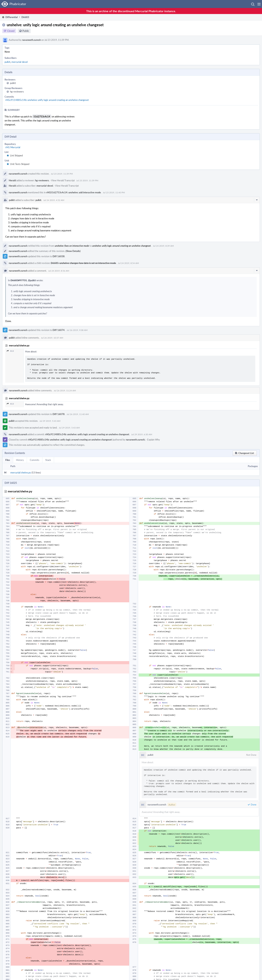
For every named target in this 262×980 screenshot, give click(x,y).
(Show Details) (73, 251)
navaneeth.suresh (31, 40)
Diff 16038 (59, 256)
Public (26, 31)
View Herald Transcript (63, 180)
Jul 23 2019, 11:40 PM (114, 192)
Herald (12, 180)
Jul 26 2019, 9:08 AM (77, 330)
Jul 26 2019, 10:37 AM (52, 338)
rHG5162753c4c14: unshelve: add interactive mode (74, 192)
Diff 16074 (59, 330)
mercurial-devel (20, 62)
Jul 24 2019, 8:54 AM (128, 263)
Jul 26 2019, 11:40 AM (78, 414)
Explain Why (154, 440)
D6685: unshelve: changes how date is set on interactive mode (83, 263)
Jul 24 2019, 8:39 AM (163, 246)
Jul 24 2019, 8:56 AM (59, 271)
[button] (259, 4)
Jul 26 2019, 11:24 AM (65, 390)
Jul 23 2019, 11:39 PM (62, 174)
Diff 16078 (59, 414)
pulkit (7, 62)
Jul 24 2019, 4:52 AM (54, 200)
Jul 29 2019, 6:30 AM (142, 434)
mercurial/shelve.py (21, 473)
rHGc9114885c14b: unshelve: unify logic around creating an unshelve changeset (47, 100)
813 (10, 351)
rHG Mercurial (13, 147)
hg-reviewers (17, 92)
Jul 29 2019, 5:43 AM (50, 421)
